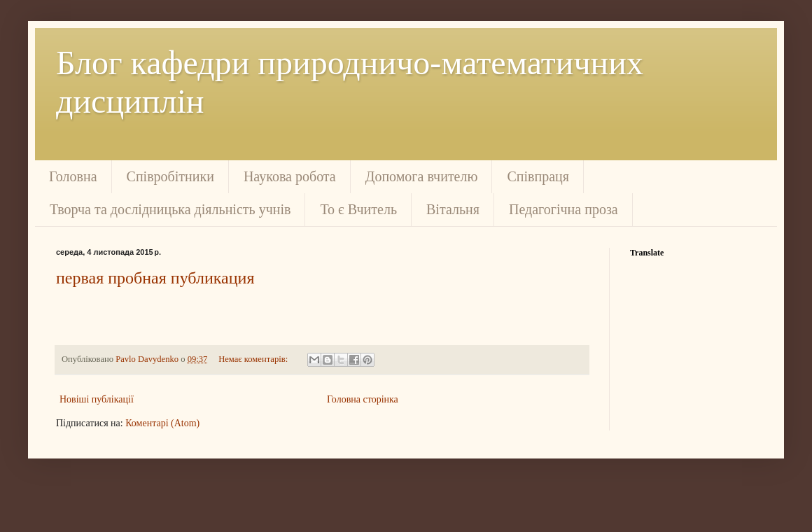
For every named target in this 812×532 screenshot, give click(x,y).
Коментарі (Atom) (162, 423)
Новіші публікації (97, 399)
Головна (73, 176)
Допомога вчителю (422, 176)
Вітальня (453, 209)
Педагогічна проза (563, 209)
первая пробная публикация (155, 278)
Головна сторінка (363, 399)
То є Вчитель (358, 209)
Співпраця (538, 176)
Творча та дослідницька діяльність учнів (170, 209)
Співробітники (170, 176)
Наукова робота (290, 176)
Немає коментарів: (254, 359)
